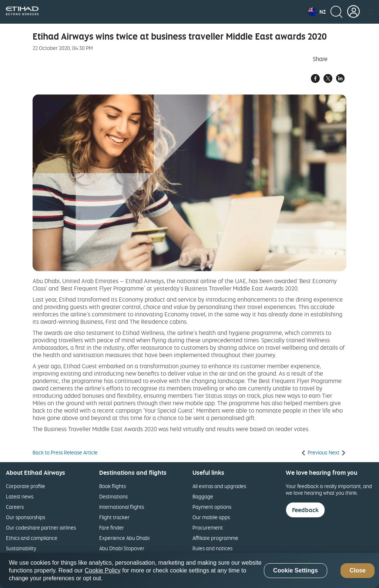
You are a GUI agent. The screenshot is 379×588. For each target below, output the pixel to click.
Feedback (305, 510)
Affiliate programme (215, 538)
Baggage (203, 496)
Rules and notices (212, 548)
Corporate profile (26, 486)
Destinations (113, 496)
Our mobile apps (211, 517)
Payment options (212, 507)
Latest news (20, 496)
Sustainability (21, 548)
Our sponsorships (26, 517)
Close (358, 570)
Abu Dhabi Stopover (122, 548)
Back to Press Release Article (65, 453)
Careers (15, 507)
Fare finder (112, 527)
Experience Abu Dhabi (124, 538)
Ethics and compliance (32, 538)
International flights (122, 507)
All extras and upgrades (219, 486)
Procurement (208, 527)
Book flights (113, 486)
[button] (317, 12)
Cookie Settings (296, 570)
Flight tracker (114, 517)
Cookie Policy (103, 570)
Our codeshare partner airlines (41, 527)
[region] (189, 570)
